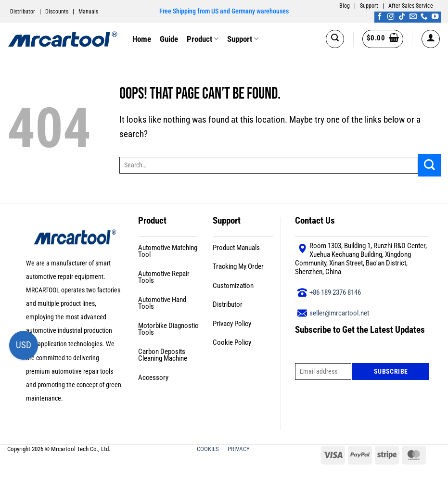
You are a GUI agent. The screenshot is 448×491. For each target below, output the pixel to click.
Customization (233, 286)
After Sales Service (411, 6)
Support (369, 6)
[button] (335, 39)
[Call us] (424, 17)
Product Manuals (236, 248)
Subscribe (391, 371)
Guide (169, 39)
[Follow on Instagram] (391, 17)
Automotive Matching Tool (168, 251)
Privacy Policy (232, 324)
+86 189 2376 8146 (335, 292)
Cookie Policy (232, 342)
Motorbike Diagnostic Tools (168, 329)
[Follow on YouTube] (435, 17)
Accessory (153, 378)
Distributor (23, 12)
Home (142, 39)
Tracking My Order (238, 266)
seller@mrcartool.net (339, 313)
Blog (345, 6)
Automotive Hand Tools (162, 303)
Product (203, 39)
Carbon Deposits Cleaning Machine (163, 355)
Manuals (88, 12)
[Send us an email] (413, 17)
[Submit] (429, 165)
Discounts (57, 12)
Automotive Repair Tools (164, 277)
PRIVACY (239, 449)
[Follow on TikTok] (402, 17)
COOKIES (209, 449)
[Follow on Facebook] (380, 17)
